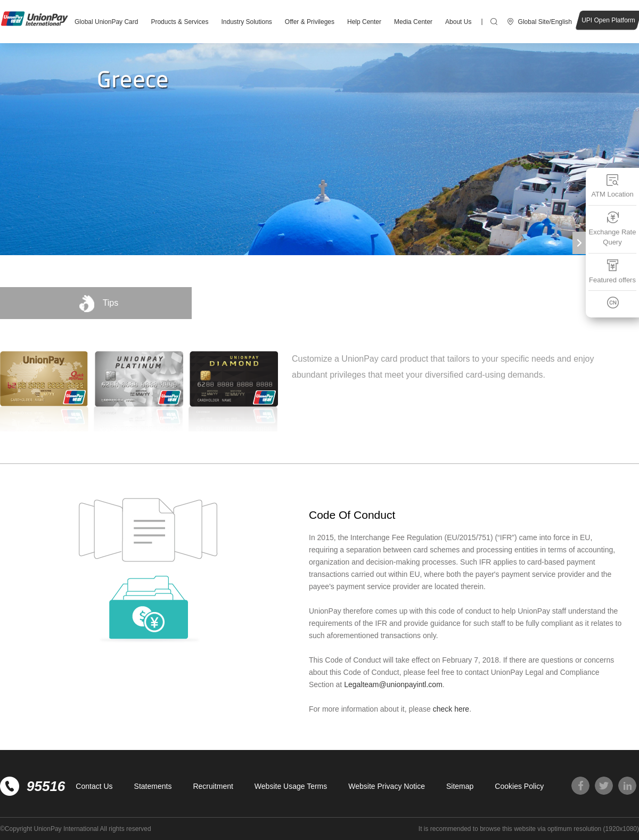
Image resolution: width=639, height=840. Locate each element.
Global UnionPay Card (106, 22)
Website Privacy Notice (387, 786)
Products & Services (179, 22)
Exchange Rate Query (613, 229)
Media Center (413, 22)
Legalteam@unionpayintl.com (393, 684)
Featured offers (612, 271)
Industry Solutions (246, 22)
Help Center (364, 22)
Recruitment (213, 786)
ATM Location (612, 186)
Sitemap (460, 786)
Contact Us (94, 786)
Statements (153, 786)
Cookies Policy (519, 786)
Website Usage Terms (291, 786)
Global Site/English (545, 22)
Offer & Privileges (310, 22)
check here (451, 709)
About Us (458, 22)
